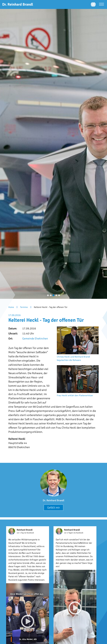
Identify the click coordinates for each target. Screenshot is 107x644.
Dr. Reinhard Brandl (53, 500)
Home (11, 307)
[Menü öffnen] (101, 5)
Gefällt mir (53, 508)
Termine (24, 307)
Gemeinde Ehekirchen (35, 339)
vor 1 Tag (20, 533)
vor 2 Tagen (69, 533)
